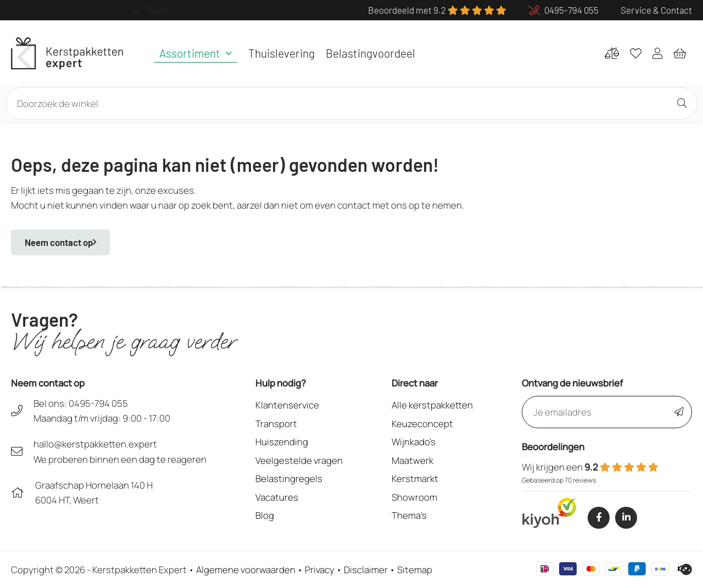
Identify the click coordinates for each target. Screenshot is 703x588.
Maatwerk (412, 460)
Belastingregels (289, 478)
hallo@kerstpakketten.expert (95, 444)
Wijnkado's (414, 442)
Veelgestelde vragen (299, 460)
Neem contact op (60, 242)
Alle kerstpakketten (432, 405)
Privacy (320, 570)
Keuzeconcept (422, 424)
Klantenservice (287, 405)
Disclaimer (366, 570)
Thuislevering (281, 53)
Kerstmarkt (415, 478)
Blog (265, 515)
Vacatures (277, 497)
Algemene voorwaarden (246, 570)
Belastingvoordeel (370, 53)
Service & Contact (656, 10)
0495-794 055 (98, 403)
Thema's (409, 515)
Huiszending (282, 442)
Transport (276, 424)
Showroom (414, 497)
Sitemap (415, 570)
